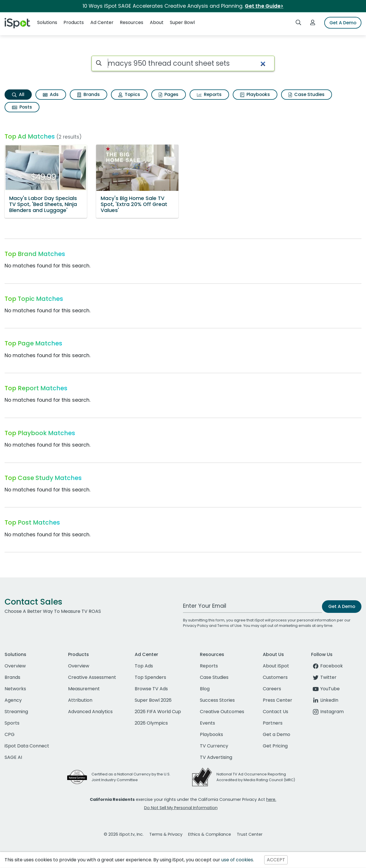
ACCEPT (276, 860)
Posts (22, 107)
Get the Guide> (264, 6)
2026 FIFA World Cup (158, 712)
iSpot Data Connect (27, 746)
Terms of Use (229, 626)
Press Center (278, 700)
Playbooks (255, 94)
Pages (169, 94)
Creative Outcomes (222, 712)
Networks (15, 689)
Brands (88, 94)
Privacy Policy (196, 626)
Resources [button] (132, 22)
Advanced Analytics (90, 712)
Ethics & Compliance (210, 834)
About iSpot (276, 666)
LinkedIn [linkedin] (325, 700)
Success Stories (217, 700)
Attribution (80, 700)
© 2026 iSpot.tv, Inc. (124, 834)
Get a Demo (277, 734)
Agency (13, 700)
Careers (272, 689)
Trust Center (250, 834)
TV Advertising (216, 757)
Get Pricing (275, 746)
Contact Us (276, 712)
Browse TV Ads (151, 689)
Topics (129, 94)
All (18, 94)
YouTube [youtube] (325, 689)
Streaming (16, 712)
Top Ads (144, 666)
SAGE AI (13, 757)
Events (207, 723)
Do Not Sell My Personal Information (181, 808)
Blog (205, 689)
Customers (275, 677)
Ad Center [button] (102, 22)
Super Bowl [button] (182, 22)
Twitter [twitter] (324, 677)
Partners (273, 723)
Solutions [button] (47, 22)
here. (271, 799)
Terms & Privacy (166, 834)
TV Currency (214, 746)
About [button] (157, 22)
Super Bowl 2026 (153, 700)
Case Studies (307, 94)
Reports (209, 94)
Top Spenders (150, 677)
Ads (51, 94)
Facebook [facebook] (327, 666)
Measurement (84, 689)
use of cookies (237, 860)
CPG (10, 734)
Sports (12, 723)
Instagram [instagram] (327, 712)
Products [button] (74, 22)
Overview (15, 666)
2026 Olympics (151, 723)
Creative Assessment (92, 677)
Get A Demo (343, 23)
